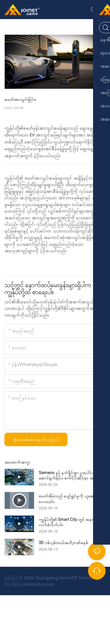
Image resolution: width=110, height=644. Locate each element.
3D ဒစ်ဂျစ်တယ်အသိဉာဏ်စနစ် (64, 543)
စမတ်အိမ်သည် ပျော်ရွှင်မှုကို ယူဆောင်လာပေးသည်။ (72, 499)
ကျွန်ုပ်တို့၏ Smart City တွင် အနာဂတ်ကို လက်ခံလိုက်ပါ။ (72, 522)
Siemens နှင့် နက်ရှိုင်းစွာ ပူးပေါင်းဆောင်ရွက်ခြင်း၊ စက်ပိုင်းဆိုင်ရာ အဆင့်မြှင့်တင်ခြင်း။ (72, 475)
